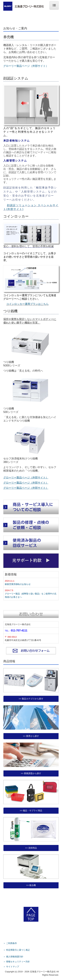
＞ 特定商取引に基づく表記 (17, 950)
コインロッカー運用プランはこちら (27, 304)
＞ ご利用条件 (10, 943)
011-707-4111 (19, 631)
